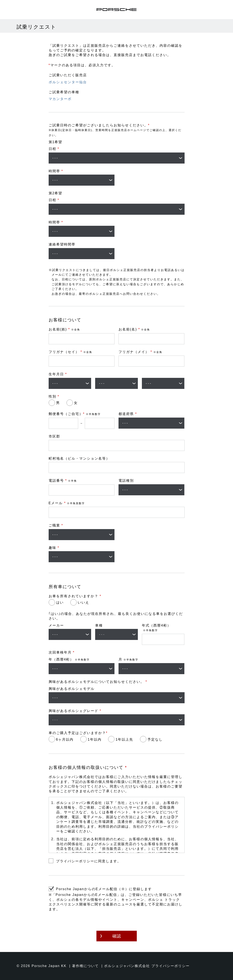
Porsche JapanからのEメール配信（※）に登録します (104, 889)
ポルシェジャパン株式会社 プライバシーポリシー (147, 966)
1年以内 (95, 739)
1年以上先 (124, 739)
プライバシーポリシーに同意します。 (89, 861)
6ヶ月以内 (65, 739)
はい (60, 602)
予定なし (155, 739)
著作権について (85, 966)
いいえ (83, 602)
